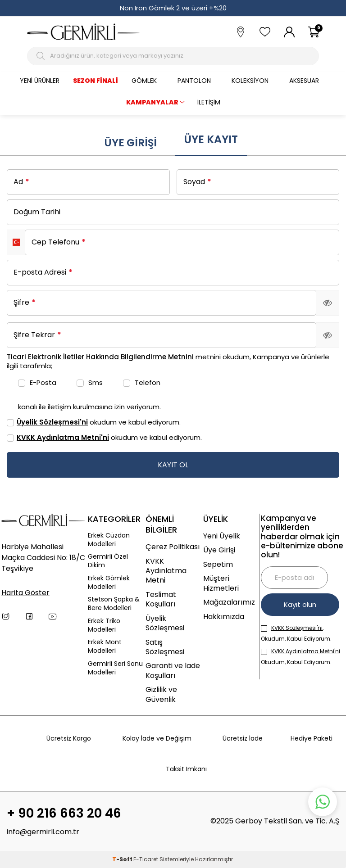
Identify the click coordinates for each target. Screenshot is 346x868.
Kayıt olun (300, 604)
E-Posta (37, 382)
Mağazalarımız (229, 602)
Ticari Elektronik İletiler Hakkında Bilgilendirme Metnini (100, 357)
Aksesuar (304, 81)
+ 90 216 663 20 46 (64, 814)
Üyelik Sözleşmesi (165, 623)
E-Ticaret (146, 859)
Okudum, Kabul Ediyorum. (300, 657)
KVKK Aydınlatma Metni (166, 571)
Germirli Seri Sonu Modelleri (115, 668)
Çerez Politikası (173, 547)
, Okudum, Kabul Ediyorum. (296, 633)
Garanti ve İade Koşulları (173, 671)
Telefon (142, 382)
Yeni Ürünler (40, 81)
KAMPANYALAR (152, 102)
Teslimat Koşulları (161, 599)
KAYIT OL (173, 465)
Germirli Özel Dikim (108, 561)
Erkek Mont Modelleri (105, 646)
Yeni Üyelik (222, 536)
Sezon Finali (96, 81)
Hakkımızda (224, 617)
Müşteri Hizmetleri (221, 583)
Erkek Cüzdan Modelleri (109, 540)
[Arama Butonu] (42, 56)
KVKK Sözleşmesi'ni (297, 628)
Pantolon (194, 81)
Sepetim (218, 564)
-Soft (123, 859)
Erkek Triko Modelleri (104, 625)
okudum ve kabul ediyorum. (94, 422)
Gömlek (144, 81)
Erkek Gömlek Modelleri (109, 583)
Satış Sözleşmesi (165, 647)
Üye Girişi (130, 143)
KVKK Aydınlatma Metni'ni (63, 437)
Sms (90, 382)
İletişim (209, 102)
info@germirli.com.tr (43, 832)
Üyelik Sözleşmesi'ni (52, 422)
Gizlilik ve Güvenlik (161, 694)
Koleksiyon (250, 81)
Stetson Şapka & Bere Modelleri (114, 604)
